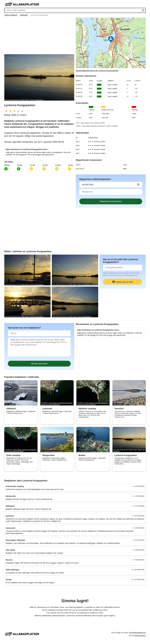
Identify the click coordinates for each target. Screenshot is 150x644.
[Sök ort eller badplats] (143, 11)
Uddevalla (24, 15)
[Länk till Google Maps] (111, 45)
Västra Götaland (11, 15)
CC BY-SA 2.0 (39, 100)
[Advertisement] (39, 35)
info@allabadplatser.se (137, 633)
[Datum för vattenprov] (111, 185)
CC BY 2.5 (60, 451)
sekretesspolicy (140, 635)
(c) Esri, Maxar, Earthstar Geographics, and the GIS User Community (57, 404)
